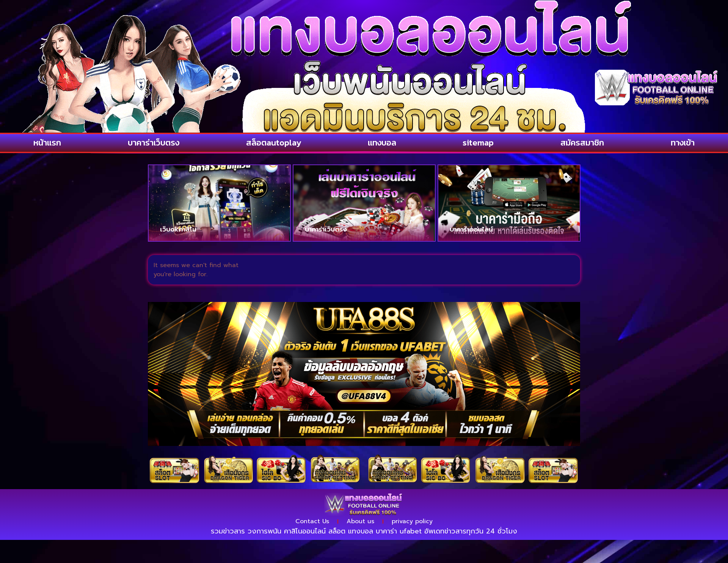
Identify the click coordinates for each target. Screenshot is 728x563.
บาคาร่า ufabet (399, 531)
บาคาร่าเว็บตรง (154, 143)
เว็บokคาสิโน (178, 229)
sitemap (478, 143)
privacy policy (412, 521)
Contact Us (312, 521)
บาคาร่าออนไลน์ (471, 229)
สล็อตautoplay (274, 143)
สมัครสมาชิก (582, 143)
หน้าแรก (47, 143)
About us (360, 521)
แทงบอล (382, 143)
